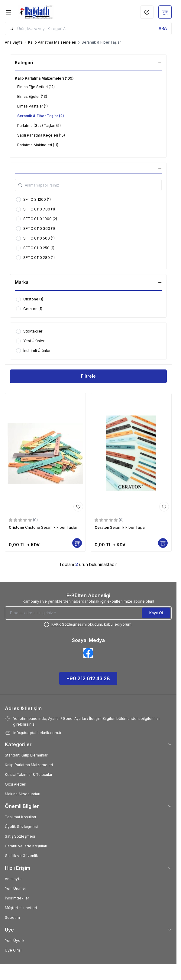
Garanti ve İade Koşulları (26, 846)
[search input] (88, 28)
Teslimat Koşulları (20, 817)
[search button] (163, 28)
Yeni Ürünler (15, 888)
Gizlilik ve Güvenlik (21, 856)
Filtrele (88, 376)
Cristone (17, 527)
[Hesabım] (147, 12)
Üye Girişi (13, 950)
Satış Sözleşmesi (20, 836)
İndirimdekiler (17, 898)
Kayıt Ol (156, 613)
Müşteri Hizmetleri (21, 908)
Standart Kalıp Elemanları (27, 755)
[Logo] (46, 12)
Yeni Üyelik (15, 940)
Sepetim (12, 917)
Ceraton (102, 527)
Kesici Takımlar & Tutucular (29, 775)
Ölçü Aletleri (16, 784)
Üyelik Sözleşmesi (21, 827)
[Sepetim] (165, 12)
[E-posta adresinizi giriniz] (88, 613)
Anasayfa (13, 879)
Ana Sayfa (14, 42)
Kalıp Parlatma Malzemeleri (52, 42)
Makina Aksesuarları (23, 794)
